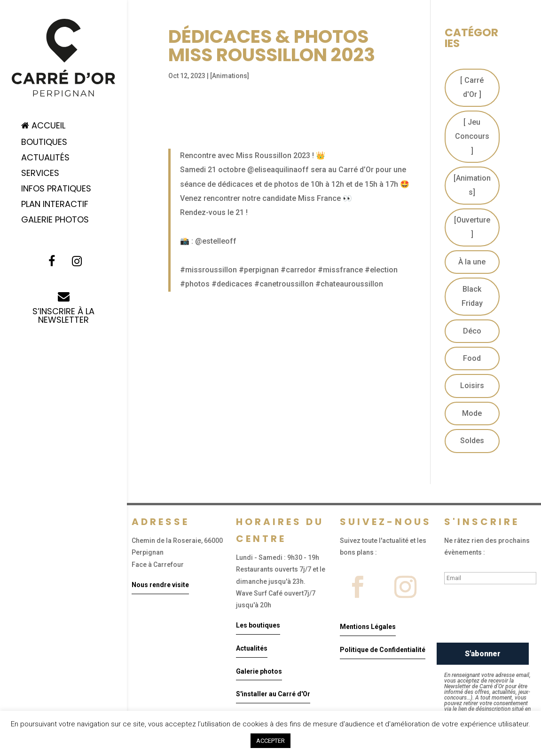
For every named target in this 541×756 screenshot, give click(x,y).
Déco (472, 331)
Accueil (43, 126)
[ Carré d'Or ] (472, 87)
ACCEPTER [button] (270, 741)
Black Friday (472, 296)
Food (472, 358)
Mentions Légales (368, 627)
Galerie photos (259, 671)
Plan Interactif (55, 205)
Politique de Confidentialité (383, 650)
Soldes (472, 441)
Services (40, 174)
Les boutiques (258, 625)
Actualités (45, 159)
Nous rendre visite (160, 585)
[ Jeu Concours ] (472, 136)
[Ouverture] (472, 227)
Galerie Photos (55, 221)
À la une (472, 262)
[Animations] (230, 76)
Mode (472, 413)
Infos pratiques (56, 190)
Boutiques (44, 143)
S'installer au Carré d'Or (273, 694)
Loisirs (472, 386)
